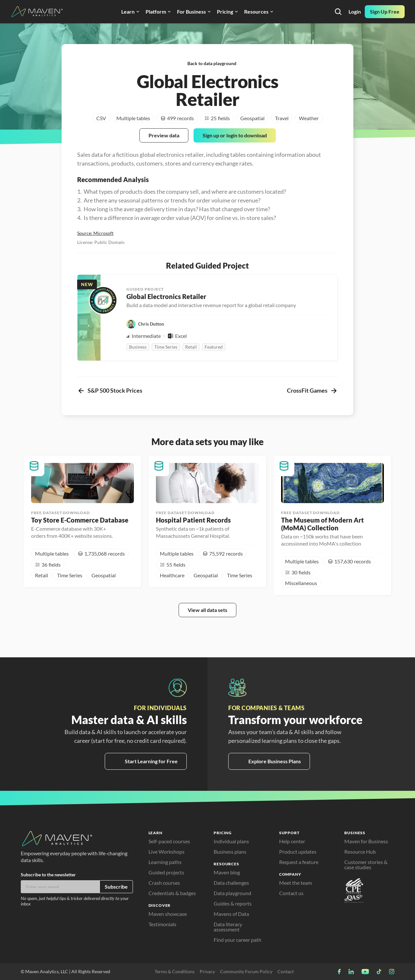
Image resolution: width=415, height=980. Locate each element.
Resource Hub (360, 852)
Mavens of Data (231, 914)
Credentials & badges (172, 893)
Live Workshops (166, 852)
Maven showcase (168, 914)
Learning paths (165, 862)
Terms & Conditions (175, 971)
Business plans (230, 852)
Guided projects (166, 872)
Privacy (207, 971)
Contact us (291, 893)
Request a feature (299, 862)
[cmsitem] (83, 521)
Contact (286, 971)
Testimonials (162, 924)
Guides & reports (233, 903)
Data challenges (231, 883)
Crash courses (164, 883)
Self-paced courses (169, 841)
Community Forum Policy (246, 971)
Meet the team (296, 883)
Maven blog (227, 872)
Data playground (232, 893)
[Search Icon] (338, 12)
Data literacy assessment (228, 927)
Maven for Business (366, 841)
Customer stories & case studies (366, 865)
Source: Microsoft (95, 233)
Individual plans (231, 841)
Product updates (298, 852)
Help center (292, 841)
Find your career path (237, 940)
